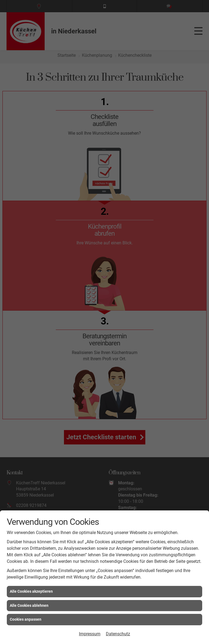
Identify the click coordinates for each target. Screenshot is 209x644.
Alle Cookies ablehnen (29, 605)
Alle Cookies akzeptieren (31, 591)
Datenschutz (118, 634)
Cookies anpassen (26, 619)
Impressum (90, 634)
